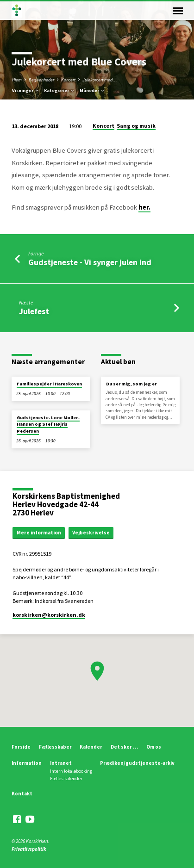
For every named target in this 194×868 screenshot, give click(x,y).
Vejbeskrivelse (91, 533)
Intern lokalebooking (71, 771)
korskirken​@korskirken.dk (49, 615)
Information (27, 763)
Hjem (17, 80)
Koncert (68, 80)
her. (144, 207)
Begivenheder (41, 80)
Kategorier (59, 90)
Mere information (39, 533)
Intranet (61, 763)
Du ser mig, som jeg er (131, 384)
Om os (154, 747)
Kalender (91, 747)
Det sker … (124, 747)
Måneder (92, 90)
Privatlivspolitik (29, 849)
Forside (21, 747)
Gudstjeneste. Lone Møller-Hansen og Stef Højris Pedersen (48, 424)
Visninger (26, 90)
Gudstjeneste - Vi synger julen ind (90, 262)
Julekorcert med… (100, 80)
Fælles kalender (66, 778)
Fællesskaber (55, 747)
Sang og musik (136, 126)
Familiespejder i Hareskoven (49, 384)
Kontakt (22, 794)
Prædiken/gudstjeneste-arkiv (137, 763)
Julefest (34, 311)
